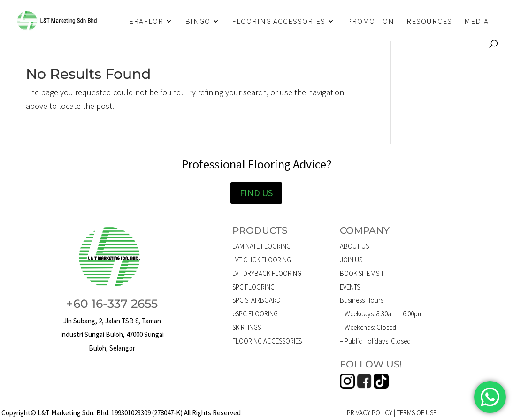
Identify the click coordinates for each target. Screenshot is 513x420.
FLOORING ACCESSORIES (279, 22)
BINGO (198, 22)
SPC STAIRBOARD (256, 300)
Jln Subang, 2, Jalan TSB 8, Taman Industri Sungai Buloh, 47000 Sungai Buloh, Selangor (112, 334)
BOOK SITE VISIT (362, 273)
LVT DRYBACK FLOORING (267, 273)
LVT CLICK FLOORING (262, 260)
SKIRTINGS (247, 327)
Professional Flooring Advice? (256, 164)
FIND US (256, 193)
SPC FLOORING (253, 287)
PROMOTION (371, 22)
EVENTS (350, 287)
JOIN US (351, 260)
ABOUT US (354, 246)
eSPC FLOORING (255, 314)
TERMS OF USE (417, 413)
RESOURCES (429, 22)
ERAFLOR (146, 22)
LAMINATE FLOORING (261, 246)
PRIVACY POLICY (370, 413)
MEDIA (476, 22)
